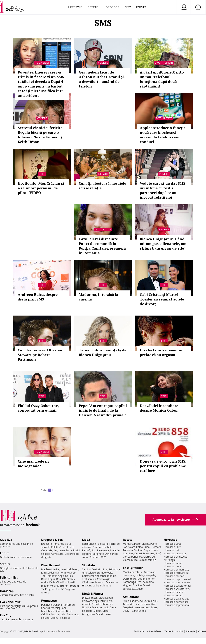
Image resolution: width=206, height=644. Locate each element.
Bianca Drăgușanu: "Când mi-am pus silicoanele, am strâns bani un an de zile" (163, 244)
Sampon (60, 611)
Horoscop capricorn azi (177, 579)
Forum (141, 7)
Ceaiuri (96, 569)
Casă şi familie (133, 568)
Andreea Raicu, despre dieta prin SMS (38, 297)
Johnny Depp (68, 573)
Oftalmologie (90, 582)
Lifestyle (75, 7)
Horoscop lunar (173, 563)
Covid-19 (128, 611)
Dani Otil (61, 579)
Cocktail (138, 550)
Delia (52, 582)
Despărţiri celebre (133, 607)
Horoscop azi (171, 550)
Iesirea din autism (146, 604)
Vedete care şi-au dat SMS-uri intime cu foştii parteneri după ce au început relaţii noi (163, 190)
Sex (55, 550)
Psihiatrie (106, 585)
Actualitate (164, 118)
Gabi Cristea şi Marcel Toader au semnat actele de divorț (162, 299)
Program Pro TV (54, 589)
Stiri (42, 174)
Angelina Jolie (66, 576)
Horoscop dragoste (175, 553)
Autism (139, 589)
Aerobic (86, 604)
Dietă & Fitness (93, 594)
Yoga (96, 601)
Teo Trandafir (49, 576)
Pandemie (140, 611)
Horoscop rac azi (173, 566)
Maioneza (149, 553)
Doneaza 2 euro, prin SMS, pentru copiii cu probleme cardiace (163, 466)
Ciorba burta (130, 560)
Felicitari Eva (9, 577)
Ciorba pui (149, 557)
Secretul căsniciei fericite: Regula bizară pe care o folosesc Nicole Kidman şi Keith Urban (41, 135)
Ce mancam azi (148, 560)
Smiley (71, 579)
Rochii (50, 605)
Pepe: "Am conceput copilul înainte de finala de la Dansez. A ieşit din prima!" (103, 410)
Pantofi (86, 550)
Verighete (98, 554)
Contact (202, 631)
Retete (93, 7)
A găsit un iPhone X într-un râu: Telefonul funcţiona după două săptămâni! (162, 79)
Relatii (103, 174)
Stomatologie (104, 573)
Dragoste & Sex (52, 540)
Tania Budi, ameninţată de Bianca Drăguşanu (103, 352)
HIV (84, 585)
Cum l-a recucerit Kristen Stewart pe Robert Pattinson (40, 355)
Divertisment (164, 63)
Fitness (93, 598)
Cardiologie (104, 579)
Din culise (129, 601)
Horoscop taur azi (174, 576)
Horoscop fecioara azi (176, 573)
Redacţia (191, 631)
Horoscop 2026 (173, 544)
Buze (69, 611)
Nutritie (86, 607)
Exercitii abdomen (103, 604)
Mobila (139, 575)
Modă (86, 540)
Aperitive (128, 553)
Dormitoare (130, 579)
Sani (63, 608)
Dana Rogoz (48, 579)
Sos (125, 547)
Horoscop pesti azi (174, 592)
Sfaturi (5, 564)
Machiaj (55, 608)
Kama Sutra (65, 550)
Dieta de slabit (100, 607)
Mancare (128, 544)
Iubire (71, 547)
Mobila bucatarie (133, 572)
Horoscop (111, 7)
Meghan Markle (50, 569)
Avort (101, 582)
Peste (154, 544)
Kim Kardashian (50, 573)
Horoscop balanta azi (176, 599)
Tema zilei (42, 63)
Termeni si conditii (174, 631)
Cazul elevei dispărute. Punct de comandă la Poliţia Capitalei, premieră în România (102, 246)
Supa (147, 547)
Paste (137, 544)
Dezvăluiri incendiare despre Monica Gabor (159, 408)
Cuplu (63, 547)
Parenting (129, 582)
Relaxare (87, 601)
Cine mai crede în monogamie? (33, 464)
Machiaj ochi (58, 614)
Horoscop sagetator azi (177, 586)
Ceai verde (112, 582)
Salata (132, 547)
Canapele (150, 575)
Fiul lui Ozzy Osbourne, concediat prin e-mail (38, 408)
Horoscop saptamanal (176, 605)
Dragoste (47, 544)
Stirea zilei (151, 601)
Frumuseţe (49, 601)
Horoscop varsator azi (176, 589)
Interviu (140, 601)
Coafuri (46, 608)
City (128, 7)
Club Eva (6, 540)
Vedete (103, 63)
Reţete (128, 540)
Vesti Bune (151, 607)
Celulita (46, 614)
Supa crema (151, 550)
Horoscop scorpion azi (177, 582)
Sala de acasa (104, 614)
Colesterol (88, 576)
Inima (104, 569)
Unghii (58, 605)
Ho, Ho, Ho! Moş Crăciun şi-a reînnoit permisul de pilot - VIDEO (42, 188)
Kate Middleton (69, 569)
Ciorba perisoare (133, 557)
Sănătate (88, 565)
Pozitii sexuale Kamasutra (61, 552)
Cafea (140, 547)
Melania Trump (59, 586)
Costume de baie (102, 547)
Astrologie (170, 560)
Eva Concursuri (11, 602)
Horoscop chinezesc (175, 557)
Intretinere (106, 601)
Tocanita (128, 550)
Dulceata (156, 547)
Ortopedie (93, 585)
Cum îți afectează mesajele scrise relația (102, 186)
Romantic (58, 544)
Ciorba (145, 544)
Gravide (137, 585)
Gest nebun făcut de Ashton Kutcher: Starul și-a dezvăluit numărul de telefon (102, 79)
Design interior (146, 579)
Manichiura (48, 611)
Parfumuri (69, 605)
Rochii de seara (99, 544)
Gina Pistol (62, 582)
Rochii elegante (100, 550)
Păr (43, 605)
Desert (138, 553)
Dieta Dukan (106, 598)
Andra (45, 582)
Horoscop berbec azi (176, 602)
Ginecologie (89, 573)
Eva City (6, 615)
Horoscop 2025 (173, 547)
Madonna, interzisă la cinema (99, 297)
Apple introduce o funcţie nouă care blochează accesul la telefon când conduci (163, 135)
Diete (85, 598)
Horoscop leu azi (173, 595)
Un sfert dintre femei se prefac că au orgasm (161, 352)
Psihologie (115, 569)
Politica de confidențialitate (148, 631)
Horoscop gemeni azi (176, 570)
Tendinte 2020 (98, 557)
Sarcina (86, 569)
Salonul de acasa (60, 618)
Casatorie (47, 550)
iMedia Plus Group (33, 631)
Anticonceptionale (106, 576)
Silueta (97, 611)
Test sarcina (89, 579)
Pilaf (158, 553)
